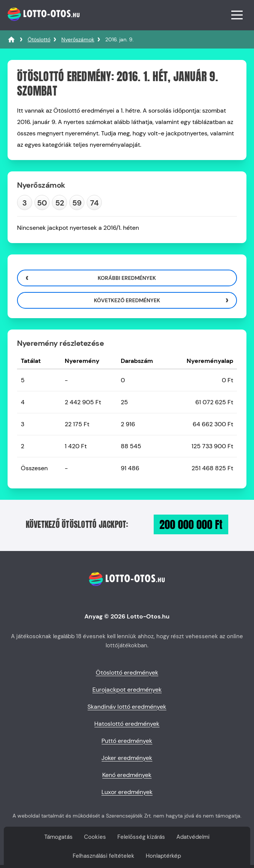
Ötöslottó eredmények (127, 673)
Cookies (95, 837)
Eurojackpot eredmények (127, 690)
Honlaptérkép (163, 856)
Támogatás (58, 837)
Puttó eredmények (127, 741)
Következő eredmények (127, 300)
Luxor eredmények (127, 792)
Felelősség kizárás (141, 837)
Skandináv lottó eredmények (127, 707)
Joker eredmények (127, 758)
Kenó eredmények (127, 775)
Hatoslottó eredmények (127, 724)
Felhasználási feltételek (104, 856)
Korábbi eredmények (127, 278)
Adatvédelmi (193, 837)
